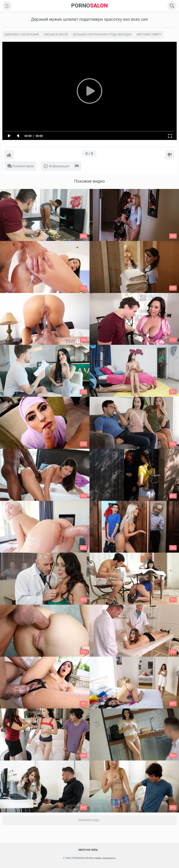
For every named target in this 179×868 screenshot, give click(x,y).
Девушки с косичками (22, 35)
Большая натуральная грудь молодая (102, 35)
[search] (172, 6)
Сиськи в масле (56, 35)
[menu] (7, 6)
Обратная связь (88, 850)
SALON (89, 6)
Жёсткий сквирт (149, 35)
